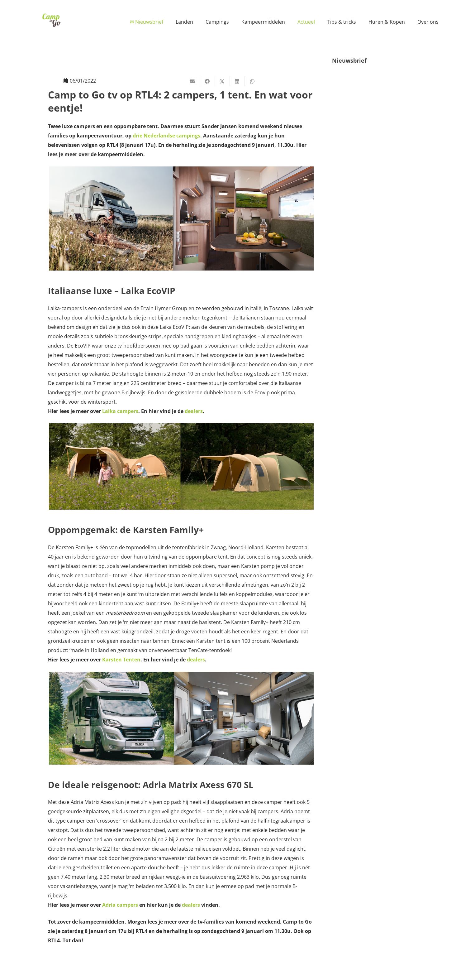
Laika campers (120, 411)
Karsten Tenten (121, 660)
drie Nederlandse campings (166, 136)
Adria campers (120, 905)
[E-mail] (192, 81)
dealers (194, 411)
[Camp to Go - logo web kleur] (52, 20)
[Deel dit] (207, 81)
